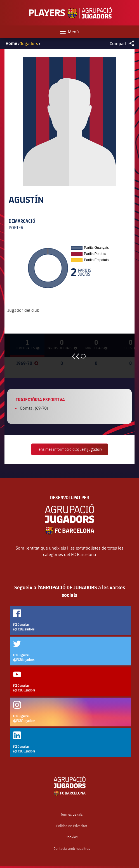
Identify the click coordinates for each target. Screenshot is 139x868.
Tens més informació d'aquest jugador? (70, 449)
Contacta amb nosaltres (72, 849)
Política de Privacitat (72, 826)
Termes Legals (72, 814)
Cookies (72, 837)
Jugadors (29, 43)
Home (11, 43)
